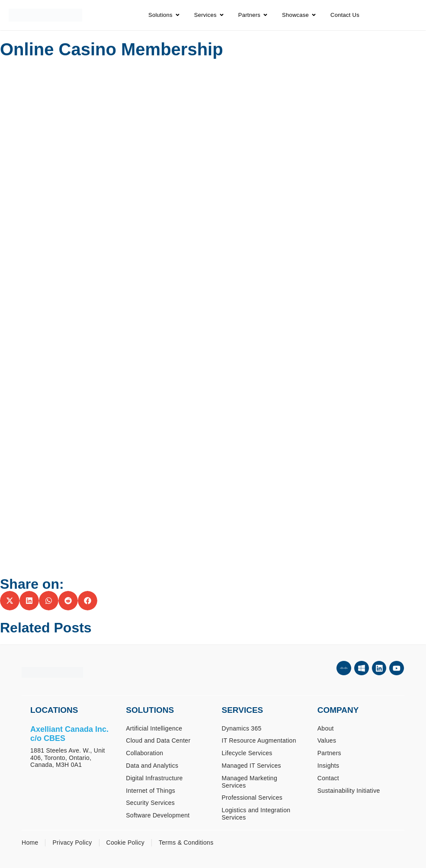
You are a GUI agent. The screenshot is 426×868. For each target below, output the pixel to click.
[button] (10, 601)
